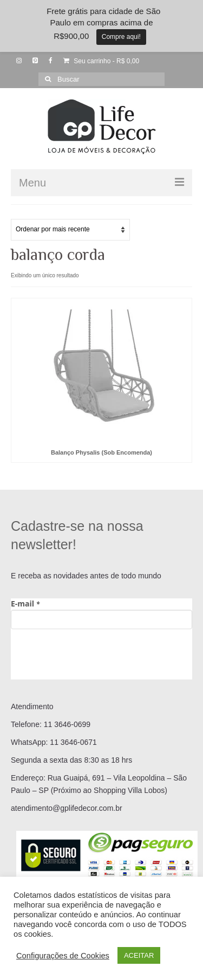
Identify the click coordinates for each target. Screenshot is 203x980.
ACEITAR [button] (139, 955)
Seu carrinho (101, 61)
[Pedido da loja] (70, 230)
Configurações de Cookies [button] (63, 956)
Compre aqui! (121, 37)
